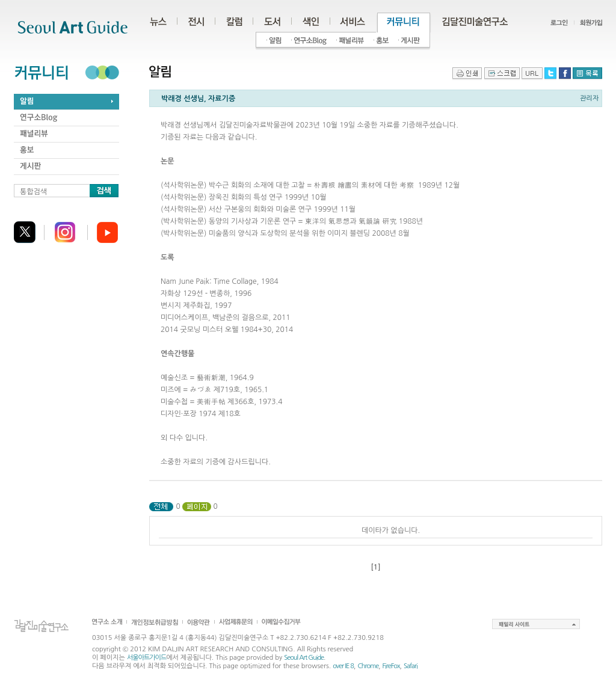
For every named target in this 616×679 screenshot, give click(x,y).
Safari (411, 666)
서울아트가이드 (146, 658)
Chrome (368, 666)
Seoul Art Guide (304, 658)
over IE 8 (343, 666)
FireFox (391, 666)
